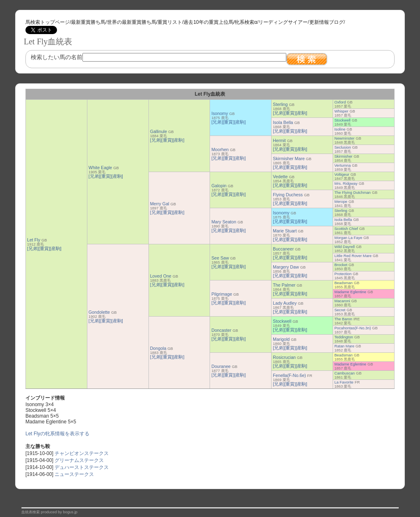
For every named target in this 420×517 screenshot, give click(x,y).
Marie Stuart (285, 231)
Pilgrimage (221, 294)
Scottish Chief (346, 229)
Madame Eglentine (350, 292)
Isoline (340, 129)
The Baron (343, 319)
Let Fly (34, 240)
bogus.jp (70, 512)
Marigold (281, 339)
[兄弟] (33, 248)
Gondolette (99, 312)
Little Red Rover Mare (353, 256)
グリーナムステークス (79, 460)
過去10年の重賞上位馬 (208, 22)
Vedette (280, 177)
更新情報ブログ (326, 22)
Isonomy (219, 113)
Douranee (221, 366)
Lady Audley (285, 303)
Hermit (279, 140)
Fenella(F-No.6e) (289, 375)
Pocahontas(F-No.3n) (353, 328)
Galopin (219, 186)
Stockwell (342, 120)
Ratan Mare (344, 346)
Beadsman (344, 283)
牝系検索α (246, 22)
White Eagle (100, 168)
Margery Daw (286, 267)
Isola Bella (283, 122)
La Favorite (344, 382)
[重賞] (44, 248)
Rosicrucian (284, 357)
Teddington (344, 337)
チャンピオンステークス (82, 453)
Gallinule (159, 131)
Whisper (341, 111)
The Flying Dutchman (353, 193)
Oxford (340, 102)
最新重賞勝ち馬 (88, 22)
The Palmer (284, 285)
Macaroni (342, 301)
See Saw (220, 258)
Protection (343, 274)
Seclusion (342, 147)
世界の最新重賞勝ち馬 (132, 22)
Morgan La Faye (348, 238)
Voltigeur (342, 175)
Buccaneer (283, 249)
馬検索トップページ (48, 22)
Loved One (161, 276)
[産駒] (56, 248)
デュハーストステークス (82, 467)
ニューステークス (74, 474)
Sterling (280, 104)
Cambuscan (345, 373)
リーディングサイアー (283, 22)
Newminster (344, 138)
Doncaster (221, 330)
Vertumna (342, 165)
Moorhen (220, 149)
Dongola (158, 348)
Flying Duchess (288, 195)
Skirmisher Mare (289, 159)
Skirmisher (343, 156)
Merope (341, 202)
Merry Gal (160, 204)
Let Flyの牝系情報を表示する (57, 434)
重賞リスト (170, 22)
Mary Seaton (224, 222)
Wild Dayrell (345, 247)
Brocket (341, 265)
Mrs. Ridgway (346, 184)
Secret (340, 310)
